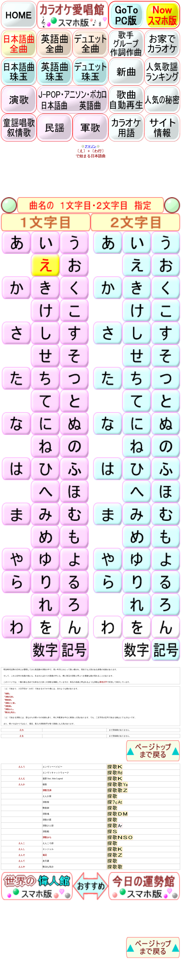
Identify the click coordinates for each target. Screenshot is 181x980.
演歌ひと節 (48, 826)
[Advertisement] (70, 177)
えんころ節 (48, 843)
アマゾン (90, 147)
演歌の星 (47, 820)
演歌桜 (46, 802)
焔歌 (45, 784)
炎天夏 (46, 861)
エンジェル (48, 849)
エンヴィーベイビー (52, 767)
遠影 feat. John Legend (53, 778)
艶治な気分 (48, 867)
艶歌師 (46, 808)
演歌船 (46, 831)
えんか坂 (47, 796)
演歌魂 (46, 814)
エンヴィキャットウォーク (56, 773)
